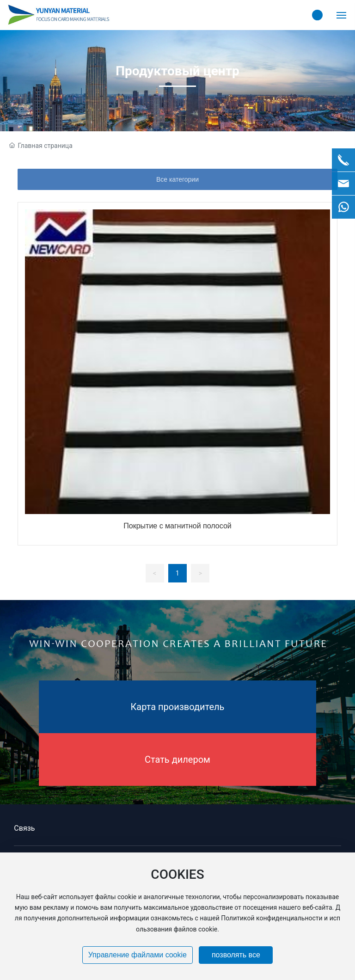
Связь (24, 828)
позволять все (236, 955)
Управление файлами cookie (138, 955)
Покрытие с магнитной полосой (177, 526)
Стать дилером (177, 759)
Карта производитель (178, 707)
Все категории (177, 179)
